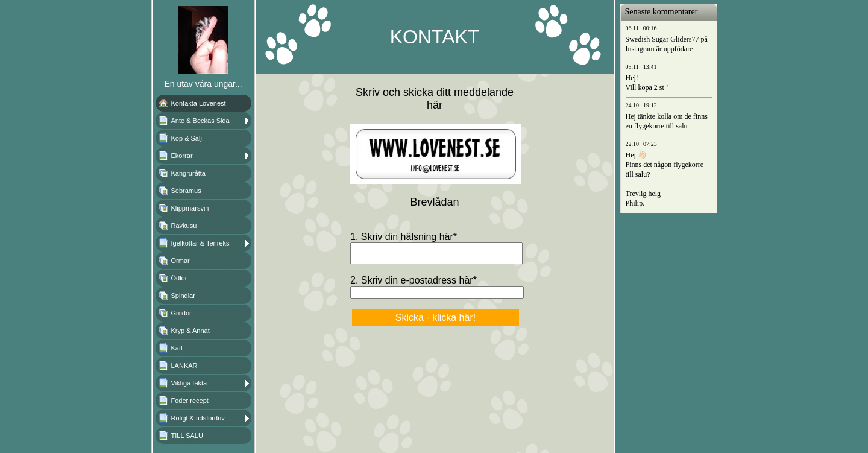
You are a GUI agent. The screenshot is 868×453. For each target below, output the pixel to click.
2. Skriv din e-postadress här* (414, 284)
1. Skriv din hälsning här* (404, 237)
